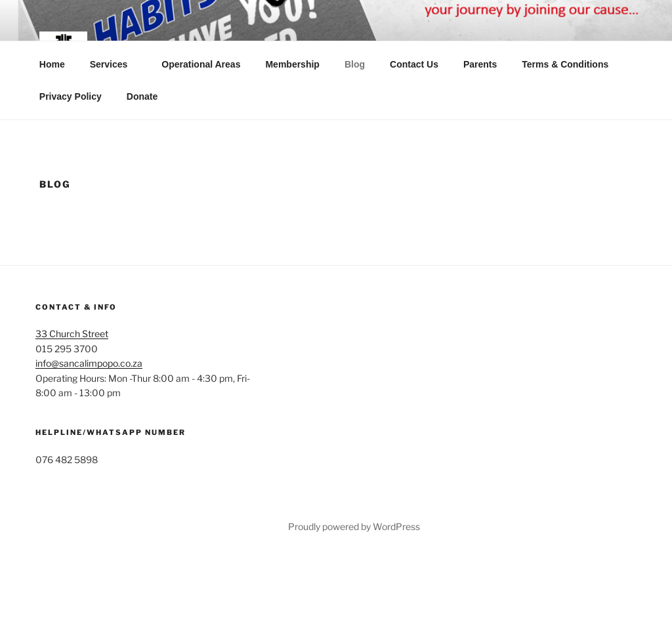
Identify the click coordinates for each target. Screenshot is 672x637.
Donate (142, 96)
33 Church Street (72, 334)
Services (115, 64)
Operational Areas (201, 64)
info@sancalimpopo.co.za (89, 363)
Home (52, 64)
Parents (480, 64)
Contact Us (414, 64)
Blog (355, 64)
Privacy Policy (71, 96)
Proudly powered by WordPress (354, 526)
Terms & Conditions (565, 64)
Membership (292, 64)
